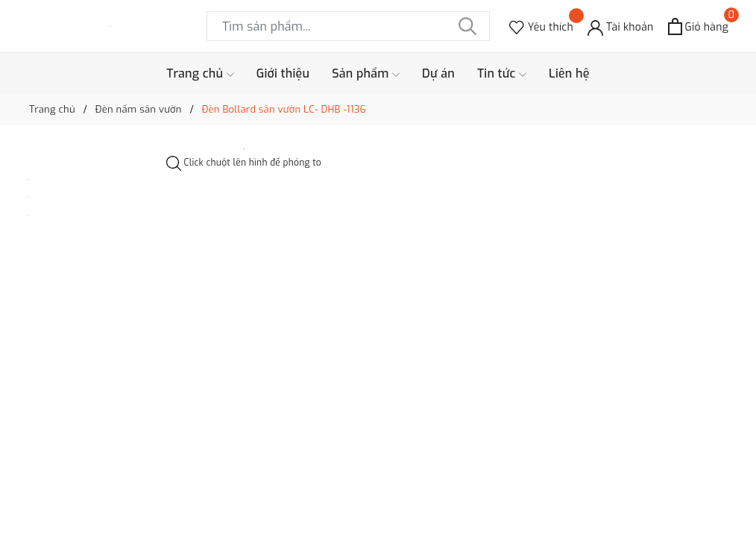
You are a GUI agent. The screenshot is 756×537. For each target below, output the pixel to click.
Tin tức (502, 74)
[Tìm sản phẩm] (348, 26)
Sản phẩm (366, 74)
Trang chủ (200, 74)
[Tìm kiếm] (467, 26)
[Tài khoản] (621, 26)
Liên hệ (569, 73)
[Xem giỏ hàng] (698, 26)
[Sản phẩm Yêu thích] (541, 26)
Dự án (438, 73)
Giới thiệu (283, 73)
